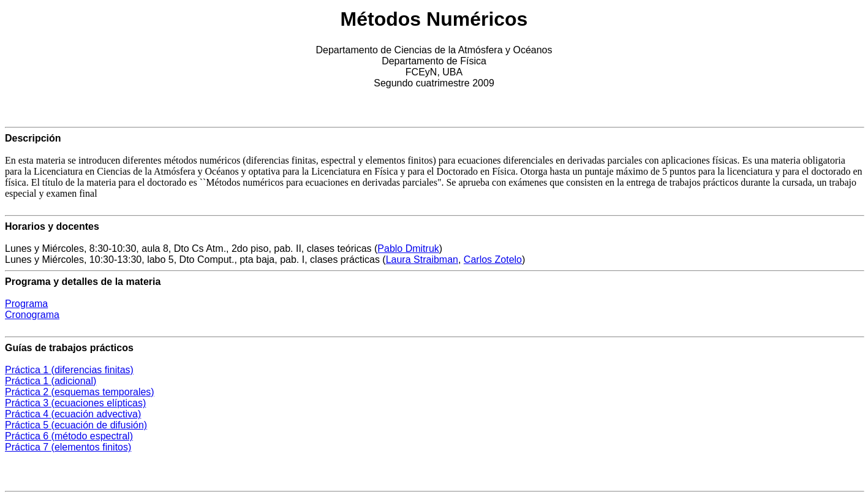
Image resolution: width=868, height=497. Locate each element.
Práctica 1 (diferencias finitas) (69, 370)
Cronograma (32, 315)
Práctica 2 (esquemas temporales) (80, 392)
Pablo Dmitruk (408, 249)
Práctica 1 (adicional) (51, 381)
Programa (26, 304)
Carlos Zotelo (493, 260)
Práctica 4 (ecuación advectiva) (73, 414)
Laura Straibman (422, 260)
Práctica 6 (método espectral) (69, 436)
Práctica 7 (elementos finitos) (68, 447)
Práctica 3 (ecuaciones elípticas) (75, 403)
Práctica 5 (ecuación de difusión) (76, 425)
